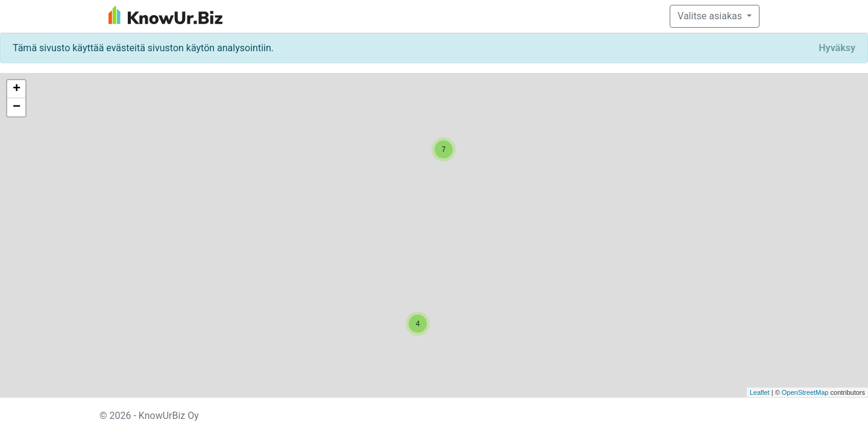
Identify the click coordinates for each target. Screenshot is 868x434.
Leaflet (760, 392)
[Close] (837, 48)
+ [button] (17, 89)
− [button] (17, 107)
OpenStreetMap (805, 392)
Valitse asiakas (711, 16)
